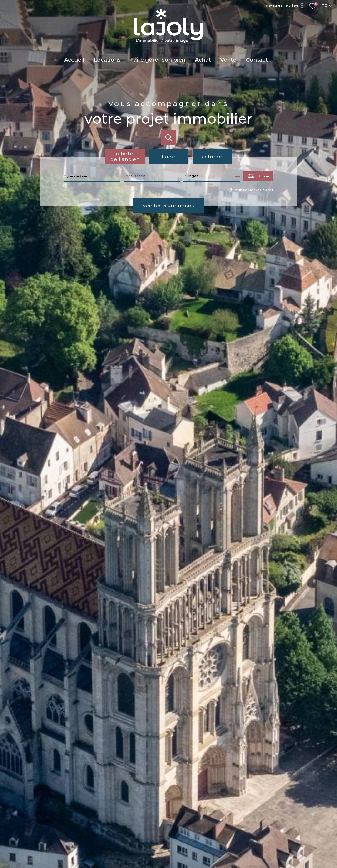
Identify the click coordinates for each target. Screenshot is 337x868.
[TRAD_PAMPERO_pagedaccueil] (168, 41)
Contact (257, 60)
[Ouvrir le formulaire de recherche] (258, 176)
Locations (107, 60)
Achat (203, 60)
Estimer (212, 157)
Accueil (74, 60)
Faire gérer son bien (158, 60)
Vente (228, 60)
